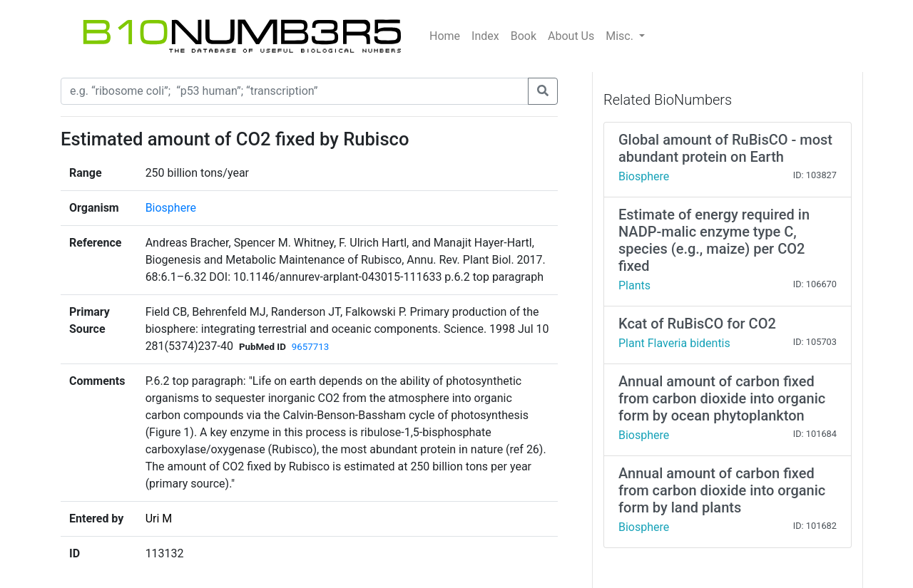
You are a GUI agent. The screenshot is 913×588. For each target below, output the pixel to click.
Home (445, 36)
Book (524, 36)
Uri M (159, 519)
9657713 (310, 347)
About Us (571, 36)
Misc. (621, 36)
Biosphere (171, 208)
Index (485, 36)
